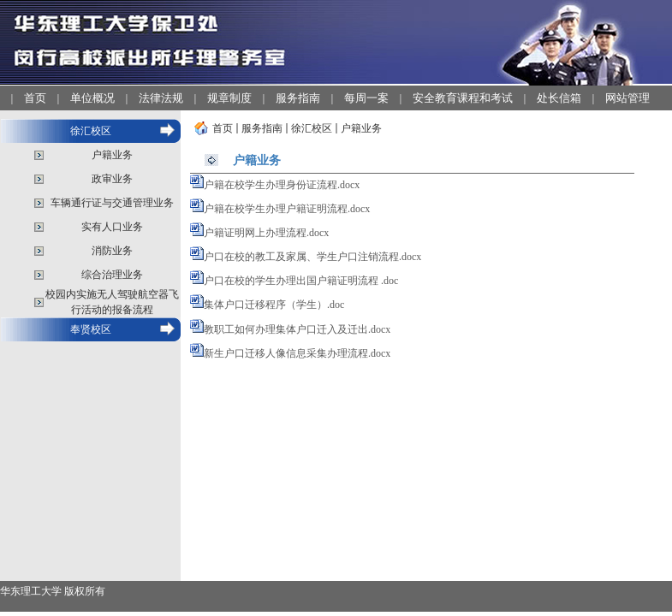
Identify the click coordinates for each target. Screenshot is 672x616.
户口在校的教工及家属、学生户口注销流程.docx (312, 257)
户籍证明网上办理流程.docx (266, 233)
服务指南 (298, 98)
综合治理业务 (112, 275)
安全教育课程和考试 (463, 98)
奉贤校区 (91, 329)
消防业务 (112, 251)
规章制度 (229, 98)
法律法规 (161, 98)
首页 (35, 98)
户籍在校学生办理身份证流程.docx (282, 185)
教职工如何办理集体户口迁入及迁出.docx (297, 329)
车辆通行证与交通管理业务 (112, 203)
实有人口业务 (112, 227)
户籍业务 (112, 155)
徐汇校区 (91, 131)
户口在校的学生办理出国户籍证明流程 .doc (301, 281)
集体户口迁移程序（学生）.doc (274, 305)
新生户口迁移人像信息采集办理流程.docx (297, 353)
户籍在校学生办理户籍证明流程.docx (287, 209)
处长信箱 (559, 98)
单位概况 (92, 98)
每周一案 (366, 98)
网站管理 (627, 98)
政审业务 (112, 179)
